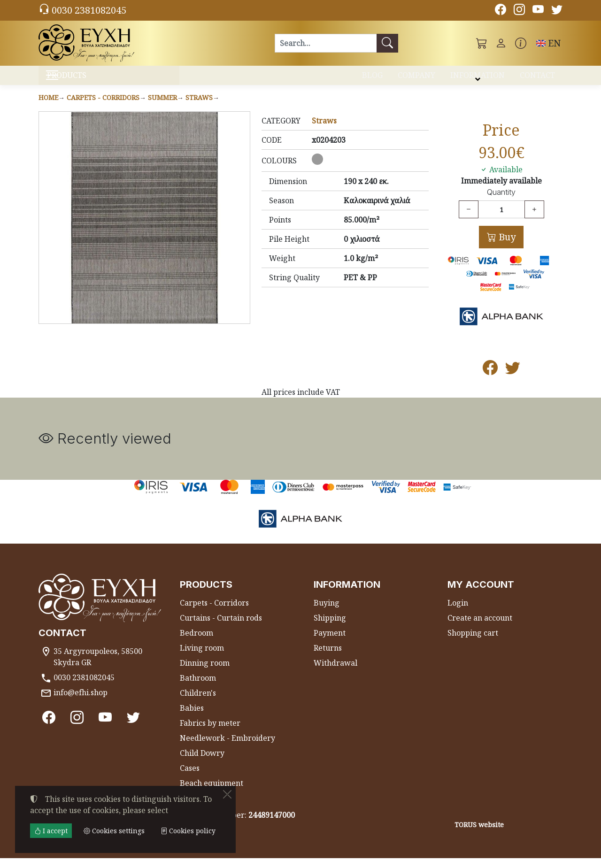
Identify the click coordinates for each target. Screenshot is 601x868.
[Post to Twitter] (513, 380)
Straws (199, 107)
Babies (192, 718)
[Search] (326, 43)
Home (48, 107)
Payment (330, 643)
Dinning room (205, 673)
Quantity (501, 202)
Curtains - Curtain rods (221, 628)
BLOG (372, 79)
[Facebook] (501, 11)
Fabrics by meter (210, 733)
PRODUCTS (89, 80)
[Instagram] (519, 11)
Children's (198, 703)
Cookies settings (72, 855)
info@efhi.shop (81, 702)
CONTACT (537, 79)
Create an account (480, 628)
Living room (202, 658)
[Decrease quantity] (469, 219)
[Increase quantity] (534, 219)
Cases (190, 778)
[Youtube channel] (538, 11)
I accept (51, 831)
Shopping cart (473, 643)
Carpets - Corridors (103, 107)
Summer (162, 107)
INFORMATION (478, 79)
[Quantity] (501, 219)
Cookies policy (188, 831)
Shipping (330, 628)
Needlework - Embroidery (227, 748)
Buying (327, 613)
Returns (328, 658)
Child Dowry (202, 763)
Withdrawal (335, 673)
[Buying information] (521, 43)
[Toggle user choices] (501, 43)
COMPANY (416, 79)
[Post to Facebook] (490, 380)
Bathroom (198, 688)
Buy (506, 247)
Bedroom (196, 643)
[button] (482, 43)
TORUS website (479, 834)
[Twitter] (557, 11)
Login (458, 613)
